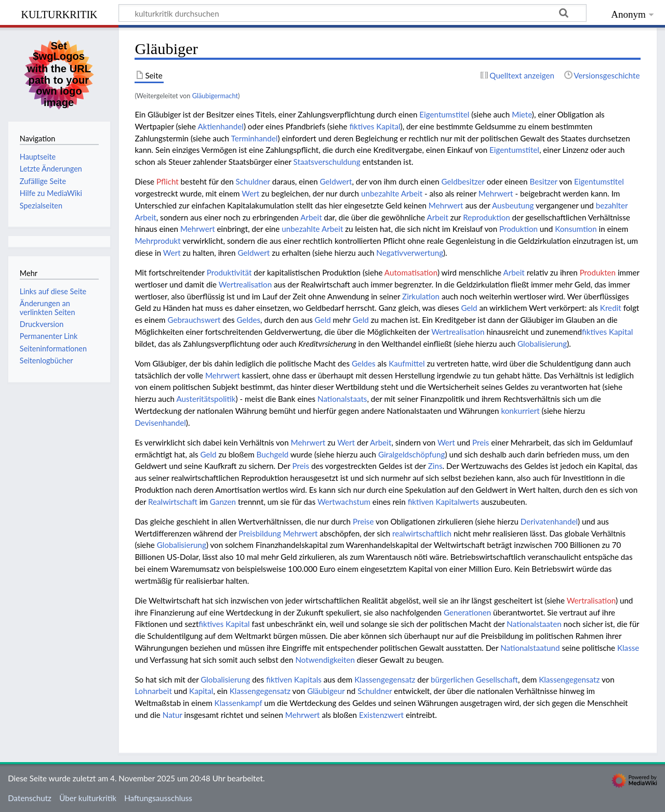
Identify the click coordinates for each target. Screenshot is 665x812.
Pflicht (168, 181)
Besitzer (543, 181)
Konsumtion (576, 229)
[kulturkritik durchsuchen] (353, 13)
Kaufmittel (407, 363)
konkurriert (520, 411)
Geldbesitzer (463, 181)
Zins (435, 466)
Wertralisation (591, 600)
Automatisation (411, 272)
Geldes (248, 320)
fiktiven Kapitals (294, 679)
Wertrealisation (245, 284)
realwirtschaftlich (422, 533)
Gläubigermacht (215, 96)
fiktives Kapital (375, 126)
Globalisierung (542, 344)
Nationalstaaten (534, 624)
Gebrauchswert (194, 320)
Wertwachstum (344, 502)
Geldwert (336, 181)
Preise (363, 521)
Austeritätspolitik (206, 399)
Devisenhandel (160, 423)
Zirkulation (421, 296)
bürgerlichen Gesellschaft (474, 679)
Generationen (467, 612)
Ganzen (223, 502)
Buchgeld (273, 454)
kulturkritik (59, 13)
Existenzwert (381, 715)
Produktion (518, 229)
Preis (481, 442)
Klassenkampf (238, 703)
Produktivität (229, 272)
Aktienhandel (220, 126)
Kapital (201, 691)
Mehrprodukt (157, 241)
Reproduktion (487, 217)
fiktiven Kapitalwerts (443, 502)
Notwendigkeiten (325, 660)
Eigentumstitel (444, 114)
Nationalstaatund (530, 648)
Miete (522, 114)
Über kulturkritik (88, 798)
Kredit (611, 308)
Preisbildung (260, 533)
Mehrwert (496, 193)
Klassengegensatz (385, 679)
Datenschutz (30, 798)
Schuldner (253, 181)
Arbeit (311, 217)
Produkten (598, 272)
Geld (469, 308)
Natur (172, 715)
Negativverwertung (410, 253)
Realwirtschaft (173, 502)
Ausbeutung (513, 205)
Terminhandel (255, 138)
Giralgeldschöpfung (412, 454)
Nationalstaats (342, 399)
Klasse (628, 648)
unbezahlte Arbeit (392, 193)
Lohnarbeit (153, 691)
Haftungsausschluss (158, 798)
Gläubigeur (326, 691)
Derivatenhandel (549, 521)
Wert (250, 193)
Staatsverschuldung (327, 162)
